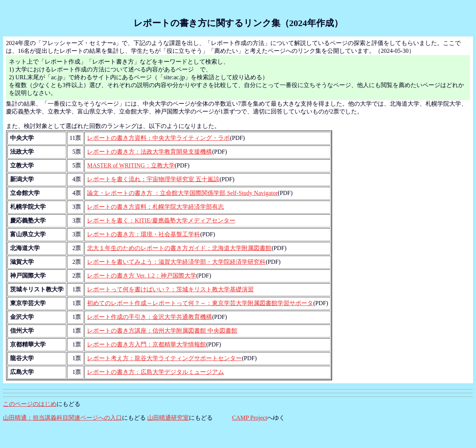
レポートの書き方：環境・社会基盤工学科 (144, 234)
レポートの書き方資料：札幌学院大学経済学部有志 (155, 207)
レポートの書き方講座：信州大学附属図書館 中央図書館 (162, 331)
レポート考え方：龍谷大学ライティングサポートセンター (164, 358)
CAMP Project (250, 418)
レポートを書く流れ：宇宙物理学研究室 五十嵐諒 (153, 179)
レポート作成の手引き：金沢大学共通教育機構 (149, 317)
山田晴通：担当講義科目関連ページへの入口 (62, 418)
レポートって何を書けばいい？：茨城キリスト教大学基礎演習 (170, 289)
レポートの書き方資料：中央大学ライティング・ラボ (158, 138)
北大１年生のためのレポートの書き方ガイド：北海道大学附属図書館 (179, 248)
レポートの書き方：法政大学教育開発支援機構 (149, 152)
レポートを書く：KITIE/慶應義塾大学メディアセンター (161, 220)
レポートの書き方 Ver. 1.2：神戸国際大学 (141, 276)
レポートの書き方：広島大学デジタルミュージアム (155, 372)
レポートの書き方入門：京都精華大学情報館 (147, 344)
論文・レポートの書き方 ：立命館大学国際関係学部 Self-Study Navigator (182, 193)
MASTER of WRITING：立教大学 (131, 165)
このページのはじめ (30, 404)
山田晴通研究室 (168, 418)
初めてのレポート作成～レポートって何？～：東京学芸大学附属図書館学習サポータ (200, 303)
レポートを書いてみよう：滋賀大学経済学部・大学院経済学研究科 (176, 262)
